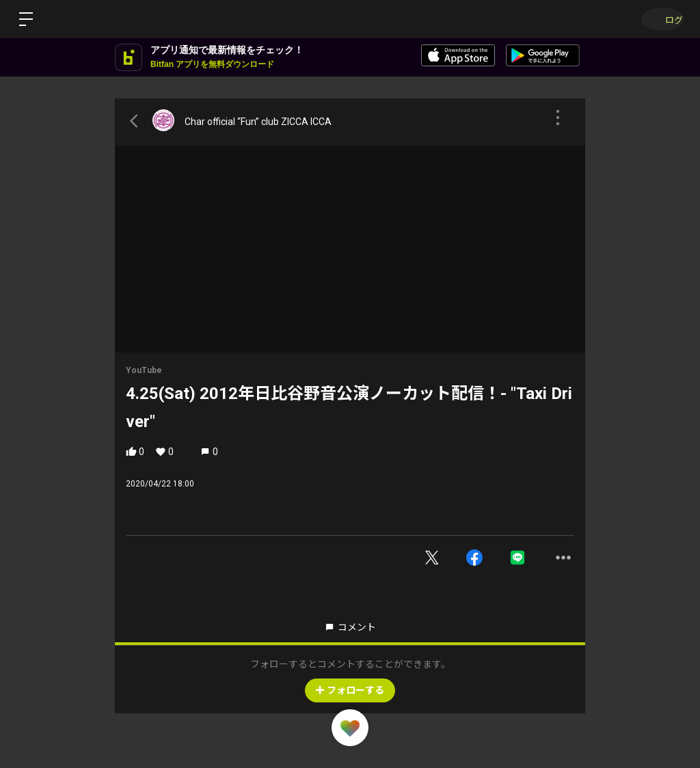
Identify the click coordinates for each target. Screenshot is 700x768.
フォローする (350, 690)
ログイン (659, 19)
